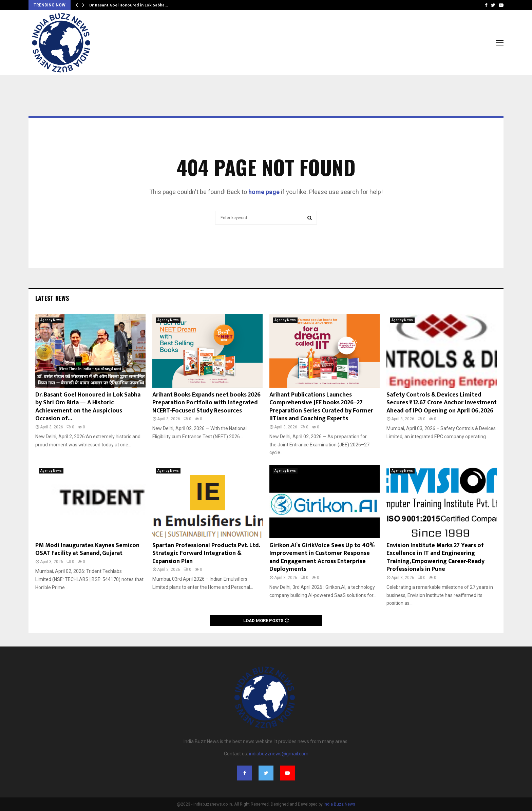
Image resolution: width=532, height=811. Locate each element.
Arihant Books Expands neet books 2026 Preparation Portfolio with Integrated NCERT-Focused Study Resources (206, 403)
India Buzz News (339, 804)
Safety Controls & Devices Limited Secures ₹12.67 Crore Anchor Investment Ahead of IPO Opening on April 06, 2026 (442, 403)
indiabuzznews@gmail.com (279, 754)
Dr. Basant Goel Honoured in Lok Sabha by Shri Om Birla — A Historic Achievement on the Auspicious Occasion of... (88, 407)
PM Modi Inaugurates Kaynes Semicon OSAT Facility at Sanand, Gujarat (87, 549)
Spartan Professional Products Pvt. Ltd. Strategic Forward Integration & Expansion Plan (206, 553)
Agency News (51, 320)
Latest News (52, 298)
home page (264, 192)
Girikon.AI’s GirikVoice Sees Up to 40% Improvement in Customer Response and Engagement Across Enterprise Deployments (322, 557)
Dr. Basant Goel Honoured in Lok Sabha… (129, 5)
